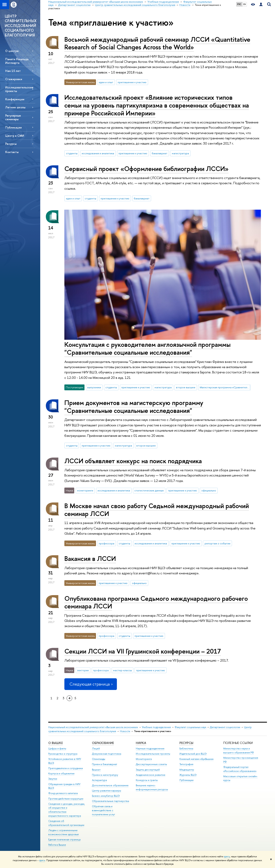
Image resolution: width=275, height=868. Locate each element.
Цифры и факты (57, 748)
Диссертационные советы (151, 764)
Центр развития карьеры (107, 791)
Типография (186, 764)
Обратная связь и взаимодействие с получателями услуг (104, 810)
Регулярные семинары (13, 117)
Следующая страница (91, 684)
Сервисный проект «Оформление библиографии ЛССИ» (146, 169)
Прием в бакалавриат (105, 764)
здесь (227, 857)
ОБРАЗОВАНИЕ (103, 743)
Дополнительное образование (110, 785)
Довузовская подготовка (107, 754)
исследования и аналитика (98, 153)
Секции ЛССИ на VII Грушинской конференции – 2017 (143, 651)
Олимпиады (99, 759)
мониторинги (85, 490)
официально (209, 490)
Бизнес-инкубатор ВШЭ (106, 796)
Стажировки (14, 79)
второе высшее (186, 387)
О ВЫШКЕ (56, 743)
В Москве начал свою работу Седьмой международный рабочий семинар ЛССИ (157, 510)
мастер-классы (122, 670)
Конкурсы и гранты (147, 780)
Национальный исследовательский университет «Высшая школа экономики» (93, 727)
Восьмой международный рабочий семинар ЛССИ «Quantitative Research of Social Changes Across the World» (157, 43)
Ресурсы (11, 144)
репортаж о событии (217, 543)
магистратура (180, 153)
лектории (83, 670)
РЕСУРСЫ (186, 743)
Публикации (13, 127)
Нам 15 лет (13, 71)
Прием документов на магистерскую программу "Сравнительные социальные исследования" (134, 407)
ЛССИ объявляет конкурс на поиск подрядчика (133, 461)
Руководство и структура (63, 754)
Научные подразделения (150, 748)
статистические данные (149, 490)
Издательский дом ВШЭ (193, 754)
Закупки (53, 779)
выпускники (94, 387)
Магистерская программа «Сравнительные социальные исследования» (225, 387)
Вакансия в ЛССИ (90, 558)
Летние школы (15, 107)
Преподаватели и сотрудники (66, 768)
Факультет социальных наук (190, 727)
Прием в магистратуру (105, 775)
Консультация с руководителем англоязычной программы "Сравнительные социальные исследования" (147, 348)
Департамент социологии (225, 727)
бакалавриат (160, 153)
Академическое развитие (151, 775)
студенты (72, 153)
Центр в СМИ (15, 136)
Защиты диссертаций (148, 770)
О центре (12, 51)
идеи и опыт (106, 82)
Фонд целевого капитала (63, 793)
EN (245, 4)
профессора (107, 543)
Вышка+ (96, 770)
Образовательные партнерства (110, 801)
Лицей (96, 748)
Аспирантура (99, 780)
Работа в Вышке (57, 845)
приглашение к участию (132, 82)
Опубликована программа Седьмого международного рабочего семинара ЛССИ (156, 602)
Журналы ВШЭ (188, 775)
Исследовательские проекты (19, 89)
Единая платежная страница (64, 840)
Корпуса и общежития (61, 773)
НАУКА (141, 743)
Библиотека (186, 748)
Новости (125, 731)
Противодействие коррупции (66, 799)
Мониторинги (144, 759)
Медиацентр (187, 770)
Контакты (12, 152)
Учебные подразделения (156, 727)
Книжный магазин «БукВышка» (197, 759)
